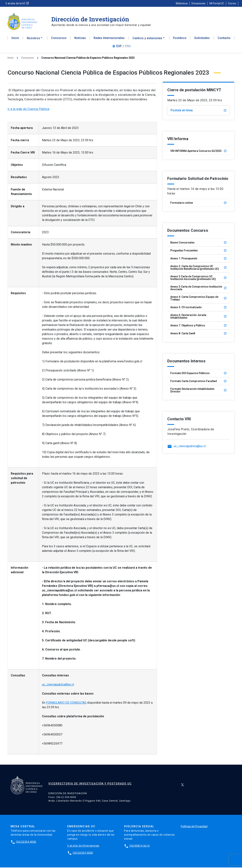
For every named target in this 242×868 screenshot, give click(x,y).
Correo (232, 3)
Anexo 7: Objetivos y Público (199, 326)
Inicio (15, 39)
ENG (128, 47)
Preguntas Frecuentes (199, 251)
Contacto (224, 39)
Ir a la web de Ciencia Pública (28, 110)
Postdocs (180, 39)
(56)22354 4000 (26, 842)
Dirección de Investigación (90, 19)
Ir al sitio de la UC (17, 3)
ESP (119, 47)
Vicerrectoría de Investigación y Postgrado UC (90, 784)
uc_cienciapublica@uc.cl (58, 685)
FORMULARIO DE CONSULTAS (66, 703)
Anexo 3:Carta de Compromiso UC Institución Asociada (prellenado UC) (199, 279)
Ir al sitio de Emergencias (83, 846)
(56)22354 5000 (83, 853)
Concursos (59, 39)
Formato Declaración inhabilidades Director (199, 391)
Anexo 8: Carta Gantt (199, 334)
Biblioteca (182, 3)
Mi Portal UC (217, 3)
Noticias (80, 39)
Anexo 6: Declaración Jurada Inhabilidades (199, 317)
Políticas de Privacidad (194, 827)
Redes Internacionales (109, 39)
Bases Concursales (199, 243)
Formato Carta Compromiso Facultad (199, 382)
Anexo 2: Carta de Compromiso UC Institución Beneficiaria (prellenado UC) (199, 268)
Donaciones (199, 3)
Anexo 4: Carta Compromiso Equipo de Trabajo (199, 299)
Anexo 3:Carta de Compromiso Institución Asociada (199, 289)
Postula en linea (199, 111)
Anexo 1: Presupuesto (199, 259)
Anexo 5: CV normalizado (199, 308)
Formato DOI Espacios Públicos (199, 374)
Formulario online (199, 204)
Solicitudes (202, 39)
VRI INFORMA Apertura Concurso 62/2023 (199, 152)
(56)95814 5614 (140, 846)
